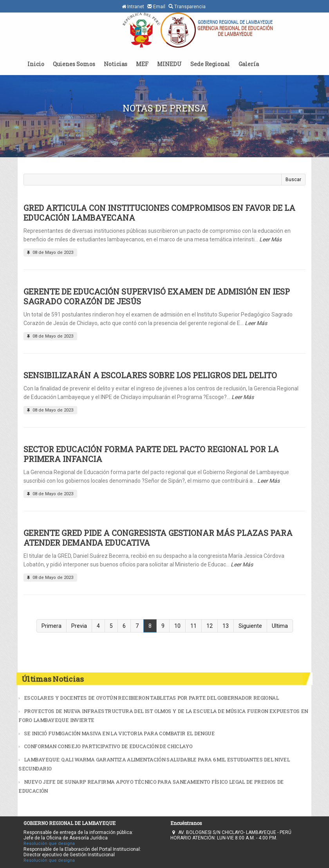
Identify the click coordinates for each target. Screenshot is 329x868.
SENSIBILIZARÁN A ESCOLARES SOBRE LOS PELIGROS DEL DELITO (150, 375)
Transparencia (187, 6)
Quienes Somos (74, 64)
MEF (142, 64)
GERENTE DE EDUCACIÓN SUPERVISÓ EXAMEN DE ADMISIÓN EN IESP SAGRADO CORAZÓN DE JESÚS (157, 296)
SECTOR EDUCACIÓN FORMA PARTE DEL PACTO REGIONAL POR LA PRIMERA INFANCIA (151, 454)
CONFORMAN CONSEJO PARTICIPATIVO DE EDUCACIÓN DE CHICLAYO (124, 745)
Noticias (116, 64)
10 (177, 626)
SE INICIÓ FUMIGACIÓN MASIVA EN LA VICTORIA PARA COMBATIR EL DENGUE (132, 735)
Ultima (280, 626)
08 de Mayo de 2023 (49, 252)
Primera (52, 626)
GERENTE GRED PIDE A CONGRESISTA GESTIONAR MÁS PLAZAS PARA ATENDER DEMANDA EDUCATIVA (158, 538)
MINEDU (169, 64)
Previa (79, 626)
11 (193, 626)
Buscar (293, 180)
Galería (249, 64)
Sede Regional (210, 64)
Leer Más (270, 239)
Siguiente (250, 626)
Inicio (36, 64)
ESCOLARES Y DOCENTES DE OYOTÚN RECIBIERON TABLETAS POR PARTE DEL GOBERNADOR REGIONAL (155, 710)
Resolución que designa (49, 844)
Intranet (133, 7)
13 (226, 626)
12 (210, 626)
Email (156, 6)
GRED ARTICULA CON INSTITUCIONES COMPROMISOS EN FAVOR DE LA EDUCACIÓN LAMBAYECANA (159, 213)
